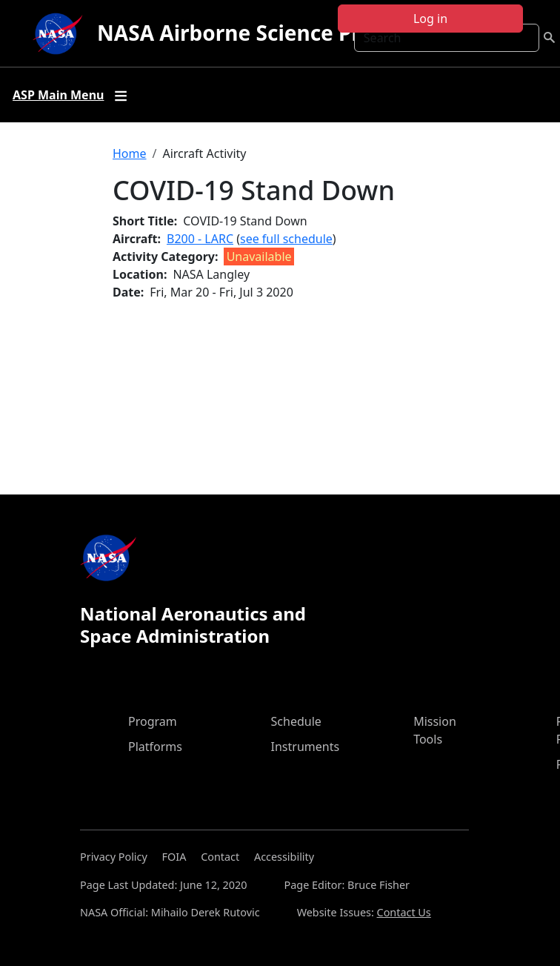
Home (130, 153)
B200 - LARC (200, 239)
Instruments (306, 747)
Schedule (296, 721)
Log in (430, 19)
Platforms (155, 747)
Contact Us (404, 912)
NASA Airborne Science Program (263, 33)
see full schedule (286, 239)
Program (153, 721)
